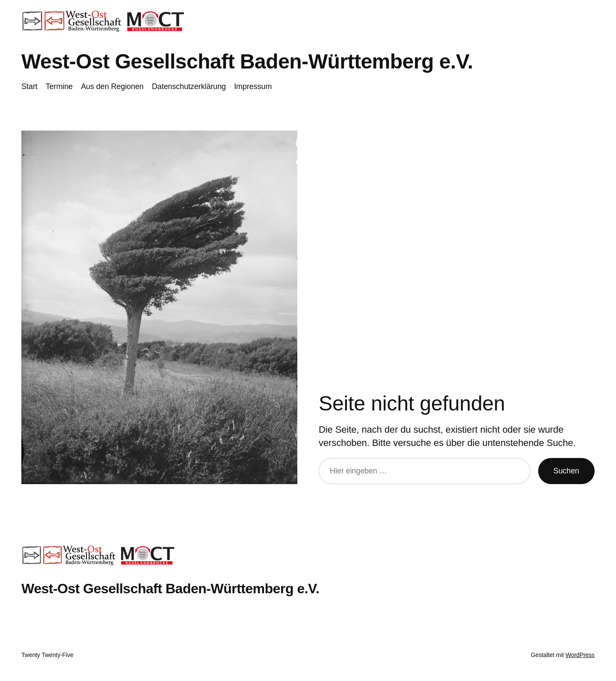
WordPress (580, 655)
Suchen (566, 471)
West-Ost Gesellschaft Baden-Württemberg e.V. (247, 61)
